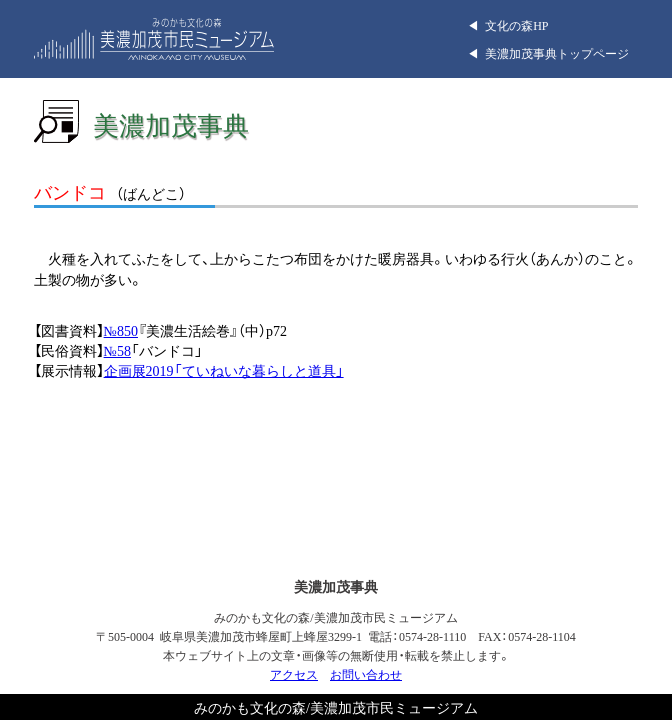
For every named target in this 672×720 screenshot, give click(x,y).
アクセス (294, 674)
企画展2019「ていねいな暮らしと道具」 (224, 370)
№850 (121, 330)
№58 (117, 350)
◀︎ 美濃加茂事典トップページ (548, 53)
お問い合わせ (366, 674)
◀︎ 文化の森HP (507, 25)
